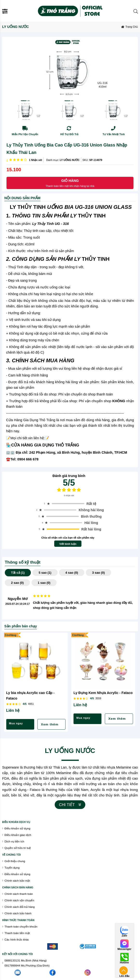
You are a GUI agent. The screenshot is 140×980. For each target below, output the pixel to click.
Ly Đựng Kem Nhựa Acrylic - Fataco (103, 693)
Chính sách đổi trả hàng (20, 907)
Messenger (124, 949)
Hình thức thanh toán (18, 920)
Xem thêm (50, 724)
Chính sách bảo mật (17, 881)
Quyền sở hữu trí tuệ (18, 848)
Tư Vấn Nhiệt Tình (114, 134)
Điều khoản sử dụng (17, 828)
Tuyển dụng (12, 868)
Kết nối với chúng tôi (17, 954)
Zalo (124, 936)
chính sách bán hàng (18, 887)
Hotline (124, 963)
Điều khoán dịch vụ (16, 822)
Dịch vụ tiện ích (14, 841)
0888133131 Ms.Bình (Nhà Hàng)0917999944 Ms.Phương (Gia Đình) (27, 963)
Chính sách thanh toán (19, 894)
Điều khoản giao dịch (18, 835)
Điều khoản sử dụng (17, 874)
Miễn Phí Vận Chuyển (25, 134)
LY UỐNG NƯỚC (70, 160)
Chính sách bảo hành (18, 913)
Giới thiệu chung (15, 861)
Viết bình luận (68, 544)
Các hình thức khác (17, 939)
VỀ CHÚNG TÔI (11, 855)
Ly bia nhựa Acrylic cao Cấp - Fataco (30, 696)
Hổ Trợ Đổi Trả (69, 134)
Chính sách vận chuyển (19, 900)
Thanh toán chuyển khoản (21, 926)
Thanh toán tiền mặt (17, 933)
